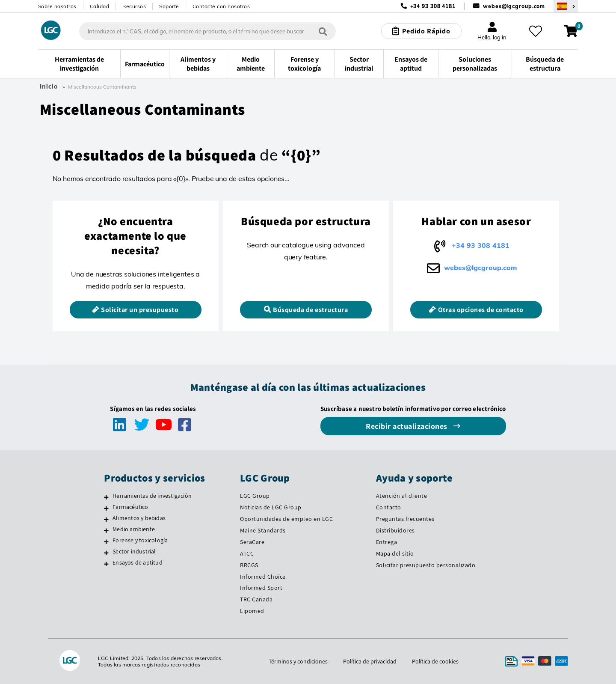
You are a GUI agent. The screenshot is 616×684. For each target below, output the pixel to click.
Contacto (389, 507)
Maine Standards (263, 530)
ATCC (247, 553)
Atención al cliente (402, 496)
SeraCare (252, 542)
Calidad (100, 6)
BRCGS (249, 565)
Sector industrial (134, 551)
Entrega (387, 542)
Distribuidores (395, 530)
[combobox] (207, 31)
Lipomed (252, 611)
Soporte (169, 6)
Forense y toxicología (140, 540)
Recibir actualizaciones (407, 426)
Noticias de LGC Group (271, 507)
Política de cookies (435, 661)
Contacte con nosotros (221, 6)
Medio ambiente (134, 529)
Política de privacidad (370, 661)
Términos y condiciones (298, 661)
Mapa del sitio (395, 553)
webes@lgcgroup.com (514, 6)
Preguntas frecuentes (405, 519)
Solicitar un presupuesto (140, 310)
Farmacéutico (130, 507)
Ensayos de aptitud (138, 562)
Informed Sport (261, 588)
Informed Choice (263, 577)
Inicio (49, 86)
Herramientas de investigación (152, 496)
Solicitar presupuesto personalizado (426, 565)
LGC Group (255, 496)
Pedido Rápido (426, 31)
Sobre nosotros (57, 6)
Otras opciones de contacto (481, 310)
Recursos (134, 6)
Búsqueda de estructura (310, 310)
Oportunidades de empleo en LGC (286, 519)
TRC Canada (256, 599)
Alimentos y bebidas (139, 518)
